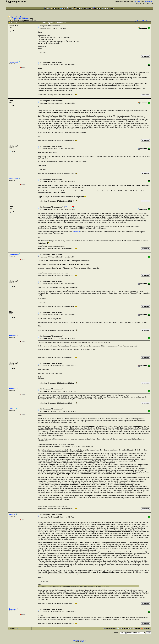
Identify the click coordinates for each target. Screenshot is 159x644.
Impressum (76, 640)
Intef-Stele (76, 232)
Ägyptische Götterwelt (21, 19)
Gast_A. (12, 409)
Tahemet (12, 336)
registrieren (149, 1)
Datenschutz (83, 640)
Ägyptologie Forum (18, 17)
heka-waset (13, 62)
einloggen (137, 1)
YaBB (83, 642)
